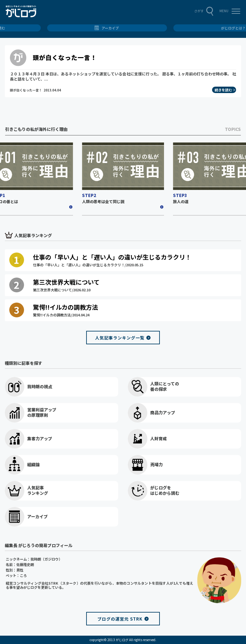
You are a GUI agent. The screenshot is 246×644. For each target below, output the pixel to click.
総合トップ (123, 28)
